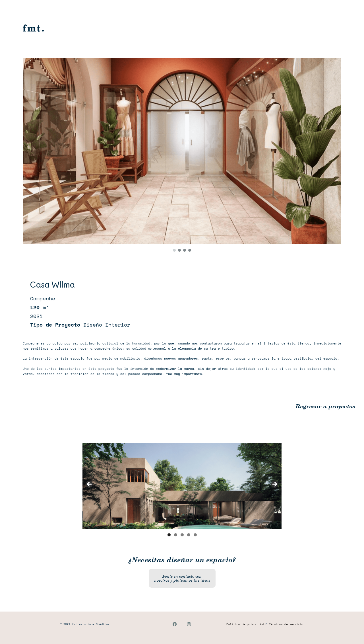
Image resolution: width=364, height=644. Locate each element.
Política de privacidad (245, 624)
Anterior (90, 485)
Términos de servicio (286, 624)
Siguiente (274, 485)
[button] (174, 250)
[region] (182, 156)
